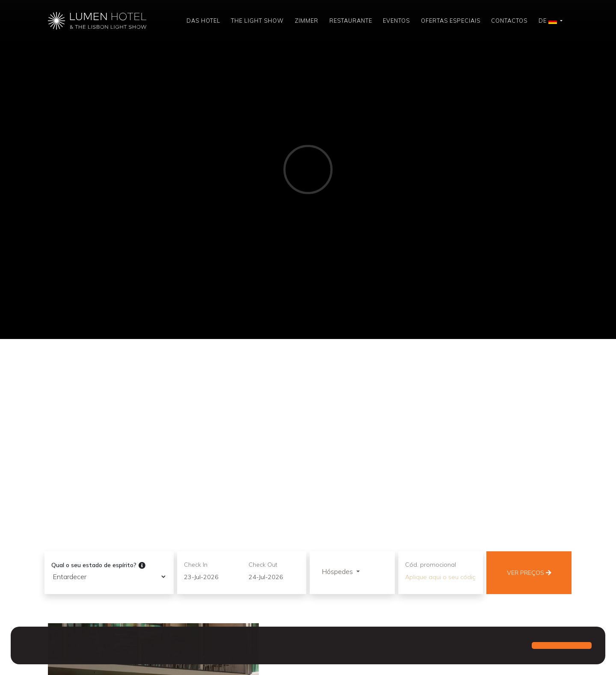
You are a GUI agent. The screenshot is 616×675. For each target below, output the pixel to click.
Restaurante (351, 21)
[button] (26, 646)
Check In (196, 565)
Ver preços (529, 573)
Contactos (509, 21)
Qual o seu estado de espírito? (99, 566)
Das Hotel (203, 21)
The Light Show (257, 21)
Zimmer (307, 21)
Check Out (263, 565)
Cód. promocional (431, 565)
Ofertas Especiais (451, 21)
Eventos (396, 21)
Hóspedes (338, 571)
